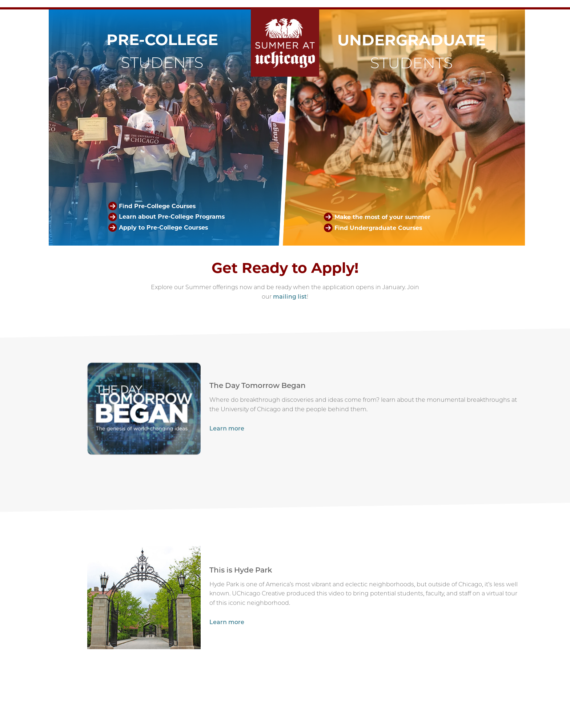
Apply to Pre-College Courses (163, 228)
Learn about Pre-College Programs (172, 217)
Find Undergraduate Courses (378, 228)
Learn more (227, 428)
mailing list (290, 297)
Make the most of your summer (382, 217)
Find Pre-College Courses (157, 206)
